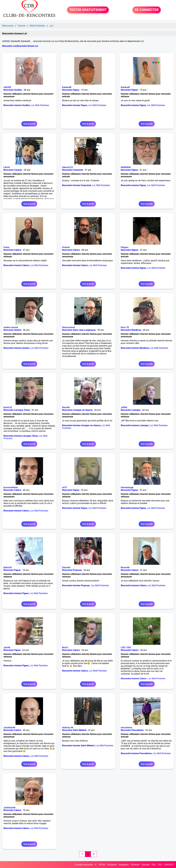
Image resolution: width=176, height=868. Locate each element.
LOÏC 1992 (126, 647)
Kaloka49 (125, 87)
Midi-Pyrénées (42, 105)
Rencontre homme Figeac (75, 105)
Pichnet (66, 247)
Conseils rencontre (84, 865)
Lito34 (7, 167)
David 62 (8, 407)
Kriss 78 (125, 327)
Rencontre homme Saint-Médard (78, 746)
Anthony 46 (68, 728)
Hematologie (127, 487)
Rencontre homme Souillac (17, 105)
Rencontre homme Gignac (134, 268)
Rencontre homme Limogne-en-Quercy (81, 425)
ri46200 (7, 87)
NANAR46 (126, 167)
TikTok (102, 865)
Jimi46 (7, 647)
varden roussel (11, 327)
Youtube (146, 865)
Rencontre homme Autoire (16, 348)
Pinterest (135, 865)
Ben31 (65, 647)
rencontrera (126, 728)
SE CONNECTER (147, 10)
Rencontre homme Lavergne (135, 425)
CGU (160, 865)
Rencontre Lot (9, 46)
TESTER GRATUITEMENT (88, 10)
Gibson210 (67, 167)
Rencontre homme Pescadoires (136, 753)
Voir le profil (29, 124)
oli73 (65, 487)
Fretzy (6, 247)
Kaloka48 (67, 87)
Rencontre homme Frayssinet (77, 185)
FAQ (154, 865)
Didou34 (8, 567)
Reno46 (66, 407)
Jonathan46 (9, 728)
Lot (33, 105)
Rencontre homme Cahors (16, 265)
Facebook (112, 865)
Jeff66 (124, 407)
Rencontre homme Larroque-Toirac (21, 436)
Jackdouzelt (9, 808)
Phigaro (125, 247)
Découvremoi (69, 327)
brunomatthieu (11, 487)
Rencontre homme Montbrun (135, 348)
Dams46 (66, 567)
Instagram (124, 865)
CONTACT (169, 865)
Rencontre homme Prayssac (76, 585)
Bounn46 (125, 567)
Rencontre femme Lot (27, 46)
